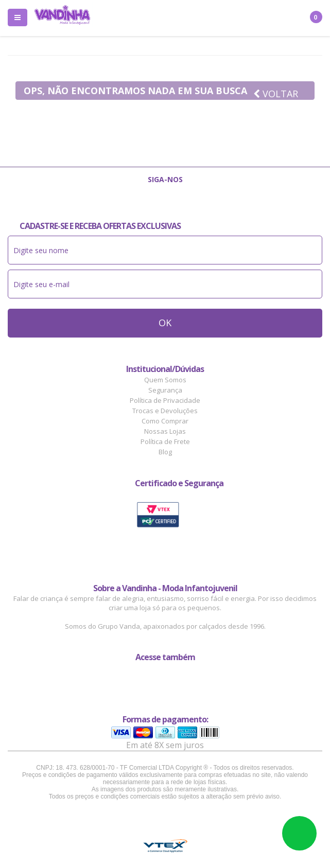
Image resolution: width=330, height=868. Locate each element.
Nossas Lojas (165, 431)
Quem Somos (165, 380)
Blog (165, 452)
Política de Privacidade (165, 400)
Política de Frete (165, 441)
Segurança (165, 390)
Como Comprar (165, 421)
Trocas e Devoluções (165, 411)
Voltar (276, 94)
